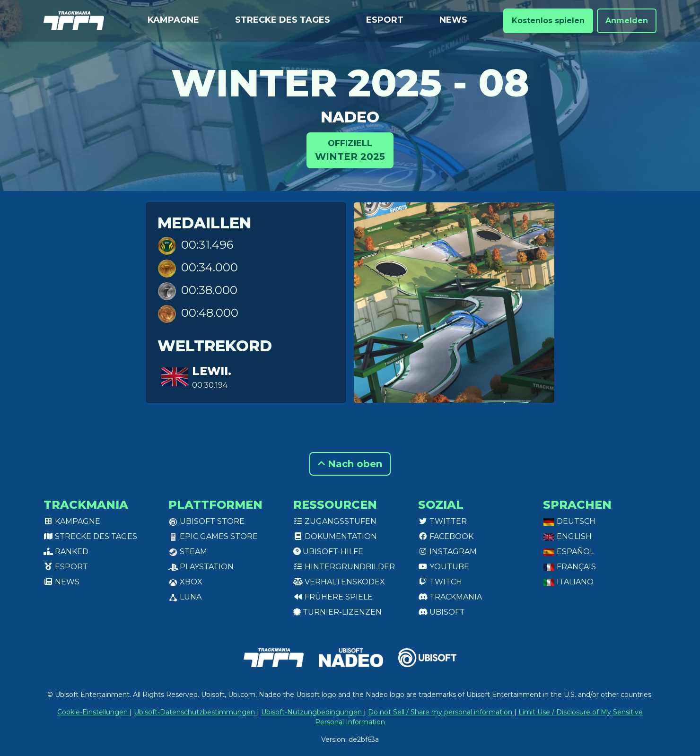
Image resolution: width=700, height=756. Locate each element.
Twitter (442, 521)
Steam (188, 552)
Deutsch (569, 521)
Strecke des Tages (283, 20)
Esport (385, 20)
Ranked (66, 552)
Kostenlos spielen (548, 21)
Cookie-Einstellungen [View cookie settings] (93, 712)
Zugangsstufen (335, 521)
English (567, 536)
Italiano (568, 582)
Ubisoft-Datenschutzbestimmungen (195, 712)
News (453, 20)
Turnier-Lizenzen (337, 612)
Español (569, 552)
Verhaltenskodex (339, 582)
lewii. (212, 371)
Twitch (440, 582)
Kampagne (173, 20)
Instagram (447, 552)
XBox (185, 582)
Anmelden (627, 21)
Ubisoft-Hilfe (328, 552)
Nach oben (350, 464)
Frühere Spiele (333, 597)
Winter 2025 (350, 150)
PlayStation (201, 567)
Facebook (446, 536)
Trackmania (450, 597)
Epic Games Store (213, 536)
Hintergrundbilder (344, 567)
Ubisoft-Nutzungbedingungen (312, 712)
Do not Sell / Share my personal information (441, 712)
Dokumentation (335, 536)
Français (569, 567)
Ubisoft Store (206, 521)
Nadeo (350, 117)
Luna (185, 597)
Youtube (444, 567)
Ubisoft (442, 612)
